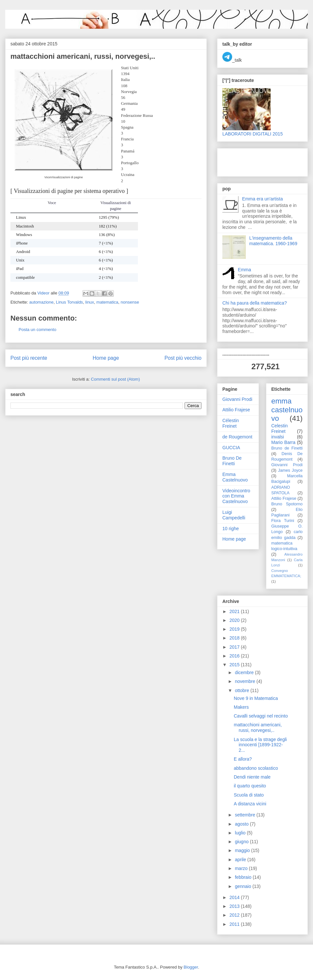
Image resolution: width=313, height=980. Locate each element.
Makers (241, 707)
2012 (235, 915)
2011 (235, 924)
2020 (235, 620)
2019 (235, 629)
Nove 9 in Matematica (256, 698)
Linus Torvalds (70, 302)
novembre (246, 681)
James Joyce (290, 470)
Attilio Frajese (236, 410)
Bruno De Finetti (232, 461)
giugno (242, 842)
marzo (242, 868)
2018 (235, 638)
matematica (107, 302)
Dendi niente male (252, 777)
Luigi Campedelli (234, 515)
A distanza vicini (250, 804)
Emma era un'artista (263, 199)
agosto (242, 824)
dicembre (245, 672)
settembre (246, 815)
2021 (235, 611)
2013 (235, 906)
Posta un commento (37, 330)
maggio (243, 850)
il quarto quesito (250, 786)
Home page (106, 358)
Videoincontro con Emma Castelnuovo (236, 496)
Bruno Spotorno (287, 504)
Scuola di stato (249, 795)
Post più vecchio (183, 358)
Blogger (191, 967)
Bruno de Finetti (287, 448)
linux (90, 302)
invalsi (278, 437)
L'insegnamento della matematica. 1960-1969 (273, 241)
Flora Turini (283, 521)
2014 (235, 897)
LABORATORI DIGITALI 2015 (253, 134)
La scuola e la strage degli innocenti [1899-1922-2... (260, 745)
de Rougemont (237, 437)
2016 (235, 656)
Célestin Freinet (231, 423)
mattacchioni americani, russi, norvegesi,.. (258, 727)
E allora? (243, 759)
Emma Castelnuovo (235, 477)
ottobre (242, 690)
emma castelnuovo (287, 410)
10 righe (231, 529)
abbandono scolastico (256, 768)
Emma (245, 270)
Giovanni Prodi (237, 399)
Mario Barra (283, 442)
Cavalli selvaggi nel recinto (261, 716)
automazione (41, 302)
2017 (235, 647)
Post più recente (29, 358)
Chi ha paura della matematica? (255, 303)
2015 (235, 665)
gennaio (244, 886)
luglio (241, 833)
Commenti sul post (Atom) (115, 379)
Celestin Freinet (280, 428)
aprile (241, 860)
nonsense (130, 302)
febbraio (244, 877)
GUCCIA (231, 448)
